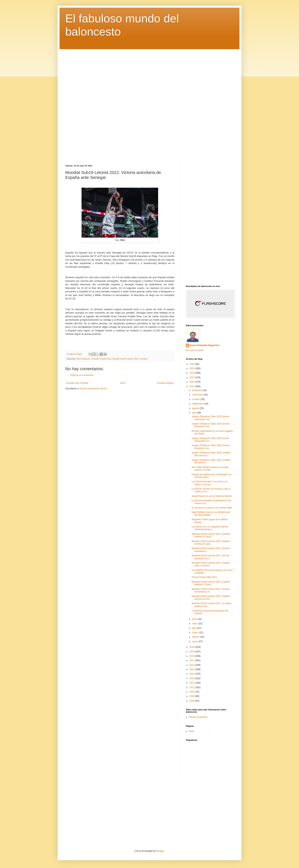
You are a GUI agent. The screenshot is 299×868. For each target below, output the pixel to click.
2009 (192, 696)
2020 (192, 647)
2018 (192, 656)
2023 (192, 377)
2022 (192, 382)
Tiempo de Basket (198, 717)
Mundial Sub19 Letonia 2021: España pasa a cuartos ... (211, 564)
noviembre (198, 395)
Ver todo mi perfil (194, 350)
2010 (192, 692)
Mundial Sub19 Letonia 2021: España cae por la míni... (211, 597)
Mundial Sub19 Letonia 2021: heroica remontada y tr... (211, 590)
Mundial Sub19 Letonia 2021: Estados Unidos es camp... (211, 535)
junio (195, 619)
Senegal (144, 359)
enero (195, 641)
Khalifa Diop (105, 359)
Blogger (160, 851)
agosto (196, 408)
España (95, 359)
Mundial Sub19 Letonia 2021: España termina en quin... (211, 543)
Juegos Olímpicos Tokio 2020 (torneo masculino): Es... (211, 418)
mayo (195, 623)
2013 (192, 678)
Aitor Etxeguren (83, 359)
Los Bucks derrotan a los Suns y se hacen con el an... (210, 483)
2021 (192, 386)
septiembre (198, 404)
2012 (192, 683)
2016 (192, 665)
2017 (192, 660)
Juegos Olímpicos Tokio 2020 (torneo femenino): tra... (211, 447)
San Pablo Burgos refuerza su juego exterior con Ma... (210, 469)
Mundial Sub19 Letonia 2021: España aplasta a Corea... (211, 583)
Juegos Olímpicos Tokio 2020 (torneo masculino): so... (211, 440)
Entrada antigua (165, 383)
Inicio (123, 383)
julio (195, 413)
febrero (196, 637)
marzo (196, 632)
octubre (196, 399)
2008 (192, 701)
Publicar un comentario (82, 375)
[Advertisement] (149, 104)
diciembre (197, 390)
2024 (192, 373)
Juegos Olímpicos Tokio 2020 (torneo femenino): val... (211, 425)
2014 (192, 674)
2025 (192, 368)
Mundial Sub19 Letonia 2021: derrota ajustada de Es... (210, 557)
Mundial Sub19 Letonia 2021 (125, 359)
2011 (192, 687)
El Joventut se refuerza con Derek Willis (212, 508)
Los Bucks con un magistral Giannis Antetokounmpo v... (210, 528)
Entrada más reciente (77, 383)
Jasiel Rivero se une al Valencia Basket (212, 496)
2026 (192, 364)
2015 (192, 669)
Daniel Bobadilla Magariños (205, 345)
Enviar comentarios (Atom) (93, 389)
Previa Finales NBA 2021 (204, 577)
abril (195, 628)
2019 (192, 652)
